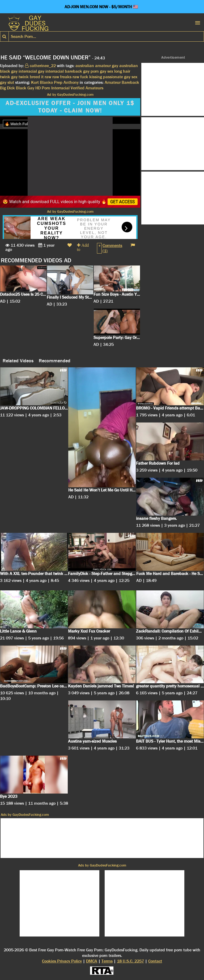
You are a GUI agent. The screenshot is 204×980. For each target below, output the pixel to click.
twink (5, 77)
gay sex (107, 71)
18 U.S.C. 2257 (130, 961)
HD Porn (43, 88)
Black (21, 88)
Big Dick (7, 88)
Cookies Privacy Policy (62, 961)
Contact (155, 961)
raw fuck (80, 77)
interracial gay (31, 71)
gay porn (91, 71)
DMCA (92, 961)
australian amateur (93, 66)
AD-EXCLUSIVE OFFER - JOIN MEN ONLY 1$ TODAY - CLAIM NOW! (70, 107)
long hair (122, 71)
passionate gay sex (120, 77)
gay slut (7, 82)
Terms (107, 961)
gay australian (125, 66)
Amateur (113, 82)
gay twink (20, 77)
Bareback (130, 82)
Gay (31, 88)
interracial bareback (64, 71)
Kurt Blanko (42, 82)
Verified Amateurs (87, 88)
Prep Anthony (66, 82)
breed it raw (41, 77)
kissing (96, 77)
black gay (9, 71)
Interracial (60, 88)
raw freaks (62, 77)
